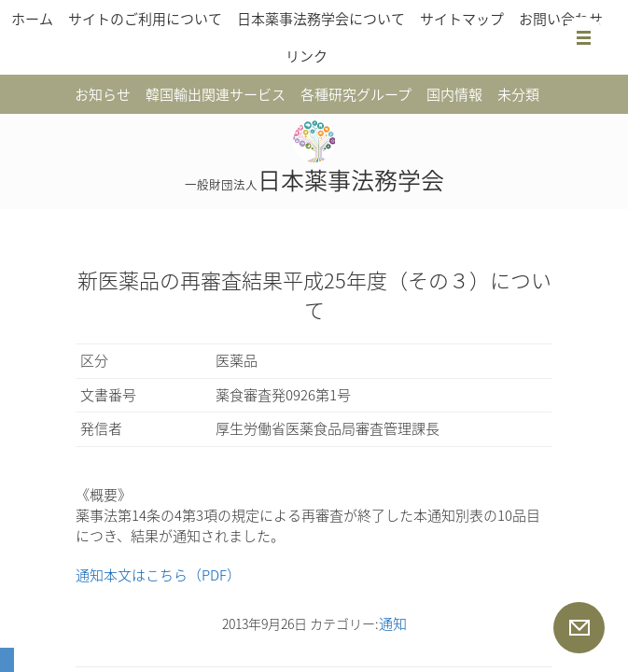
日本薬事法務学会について (321, 19)
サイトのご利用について (145, 19)
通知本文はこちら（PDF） (158, 575)
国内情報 (454, 94)
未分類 (518, 94)
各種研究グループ (356, 94)
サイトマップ (462, 19)
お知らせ (103, 94)
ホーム (32, 19)
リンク (307, 56)
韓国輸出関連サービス (216, 94)
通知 (393, 623)
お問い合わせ (561, 19)
